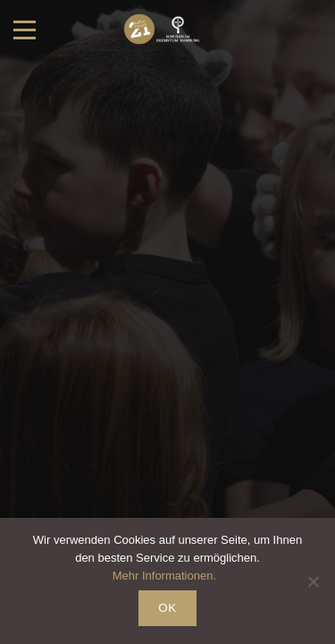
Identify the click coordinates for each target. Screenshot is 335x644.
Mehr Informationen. (164, 576)
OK (167, 608)
